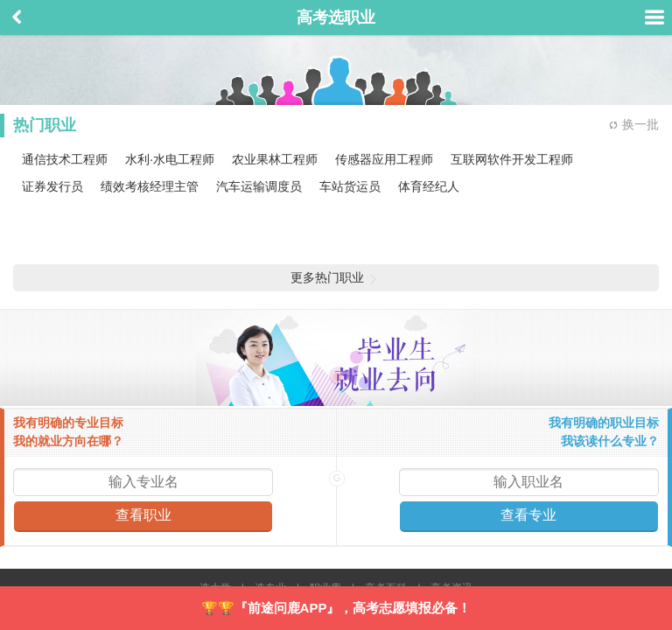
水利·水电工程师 (170, 159)
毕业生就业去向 (336, 358)
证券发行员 (52, 186)
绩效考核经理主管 (150, 186)
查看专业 (528, 515)
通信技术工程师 (65, 159)
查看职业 (143, 515)
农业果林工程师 (275, 159)
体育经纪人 (429, 186)
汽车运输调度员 (259, 186)
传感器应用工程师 (384, 159)
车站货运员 (350, 186)
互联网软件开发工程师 (512, 159)
